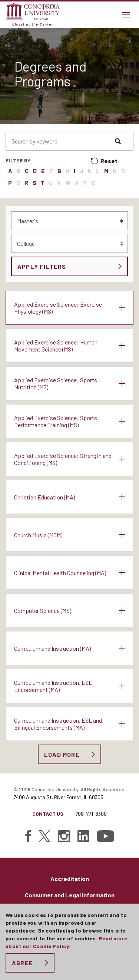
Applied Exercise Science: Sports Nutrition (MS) (56, 383)
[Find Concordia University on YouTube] (105, 836)
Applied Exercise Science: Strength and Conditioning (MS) (63, 459)
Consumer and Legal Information (70, 895)
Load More (62, 754)
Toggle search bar (100, 15)
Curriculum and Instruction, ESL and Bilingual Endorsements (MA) (58, 724)
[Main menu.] (126, 15)
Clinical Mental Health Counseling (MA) (60, 573)
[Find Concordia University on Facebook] (28, 836)
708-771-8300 (91, 814)
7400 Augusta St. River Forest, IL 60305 (58, 797)
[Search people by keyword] (60, 141)
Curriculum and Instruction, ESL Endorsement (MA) (53, 686)
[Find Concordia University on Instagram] (64, 836)
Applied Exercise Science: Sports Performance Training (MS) (56, 421)
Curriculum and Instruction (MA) (52, 648)
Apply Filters (42, 266)
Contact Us (48, 814)
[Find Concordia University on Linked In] (83, 836)
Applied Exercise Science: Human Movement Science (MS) (56, 346)
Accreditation (70, 879)
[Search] (124, 141)
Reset (109, 161)
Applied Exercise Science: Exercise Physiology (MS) (58, 308)
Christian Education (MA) (44, 497)
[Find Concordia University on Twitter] (44, 836)
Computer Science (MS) (43, 611)
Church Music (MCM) (38, 535)
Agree (22, 963)
